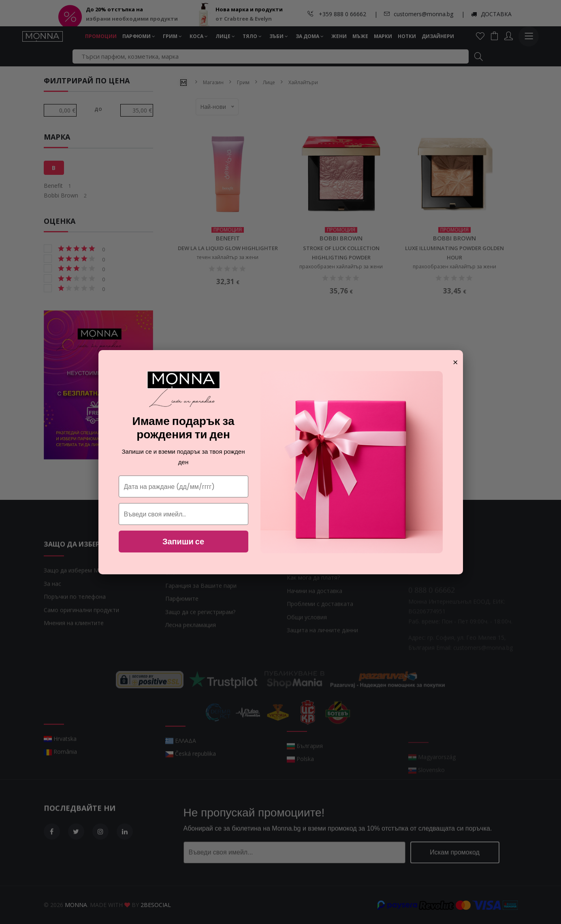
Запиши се (183, 542)
